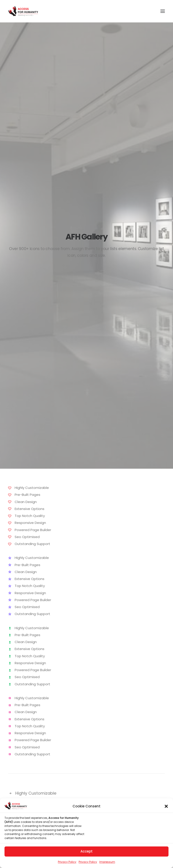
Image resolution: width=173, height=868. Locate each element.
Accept (86, 852)
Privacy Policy (67, 863)
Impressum (107, 863)
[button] (166, 807)
